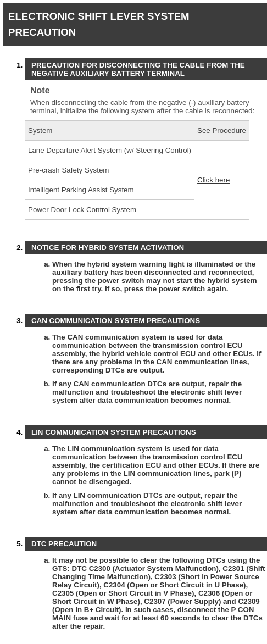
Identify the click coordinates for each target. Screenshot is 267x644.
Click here (213, 180)
